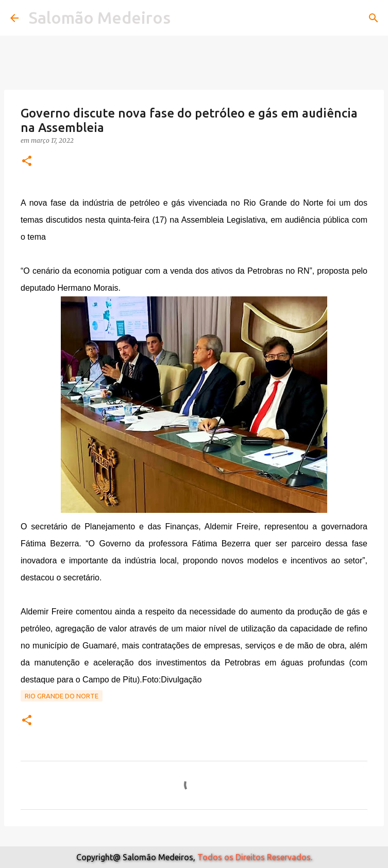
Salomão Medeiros (100, 18)
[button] (27, 162)
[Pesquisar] (374, 18)
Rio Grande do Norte (62, 696)
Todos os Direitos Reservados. (255, 857)
